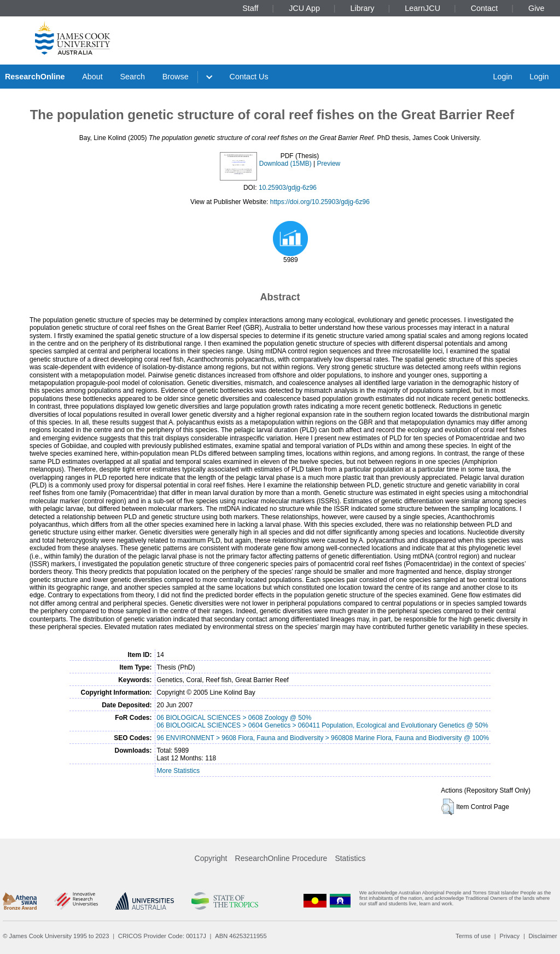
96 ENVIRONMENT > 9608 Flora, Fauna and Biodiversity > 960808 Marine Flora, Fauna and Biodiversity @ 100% (323, 738)
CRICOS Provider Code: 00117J (162, 936)
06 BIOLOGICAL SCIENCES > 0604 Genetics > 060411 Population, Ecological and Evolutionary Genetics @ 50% (323, 725)
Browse (176, 77)
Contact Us (249, 77)
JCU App (304, 8)
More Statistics (179, 771)
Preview (329, 164)
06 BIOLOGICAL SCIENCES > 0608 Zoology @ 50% (234, 718)
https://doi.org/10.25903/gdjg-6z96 (320, 202)
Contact (485, 8)
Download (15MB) (285, 164)
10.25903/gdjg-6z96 (288, 188)
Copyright (211, 858)
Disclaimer (543, 936)
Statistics (350, 858)
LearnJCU (422, 8)
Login (502, 77)
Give (536, 8)
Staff (250, 8)
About (92, 77)
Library (363, 8)
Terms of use (473, 936)
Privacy (509, 936)
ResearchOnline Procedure (281, 858)
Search (132, 77)
